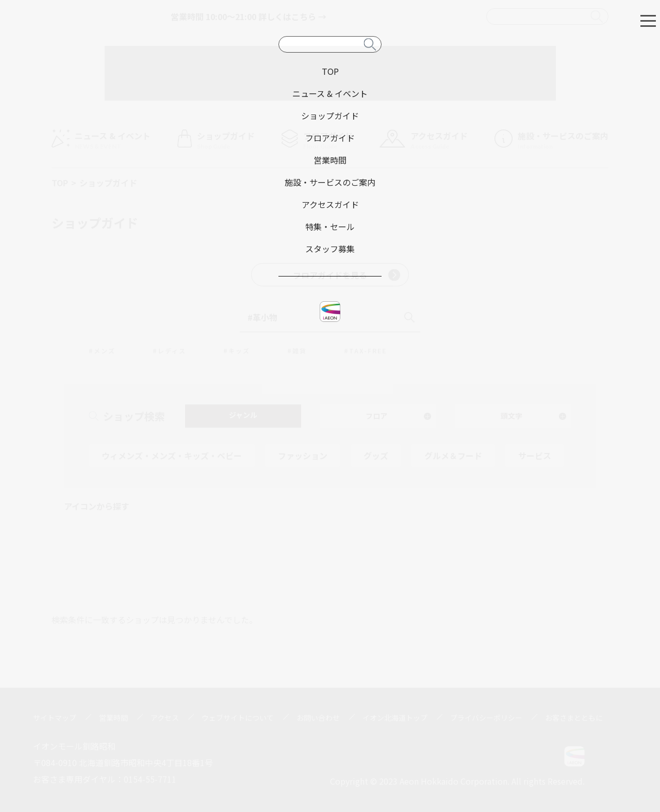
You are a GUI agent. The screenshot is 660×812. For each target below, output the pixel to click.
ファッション (303, 456)
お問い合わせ (318, 718)
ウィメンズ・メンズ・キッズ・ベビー (172, 456)
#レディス (169, 351)
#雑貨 (297, 351)
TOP (60, 183)
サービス (535, 456)
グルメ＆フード (453, 456)
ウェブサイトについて (238, 718)
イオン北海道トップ (395, 718)
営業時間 (113, 718)
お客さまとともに (574, 718)
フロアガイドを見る (346, 275)
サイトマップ (55, 718)
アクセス (165, 718)
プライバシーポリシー (486, 718)
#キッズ (237, 351)
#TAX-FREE (365, 351)
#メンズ (102, 351)
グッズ (376, 456)
